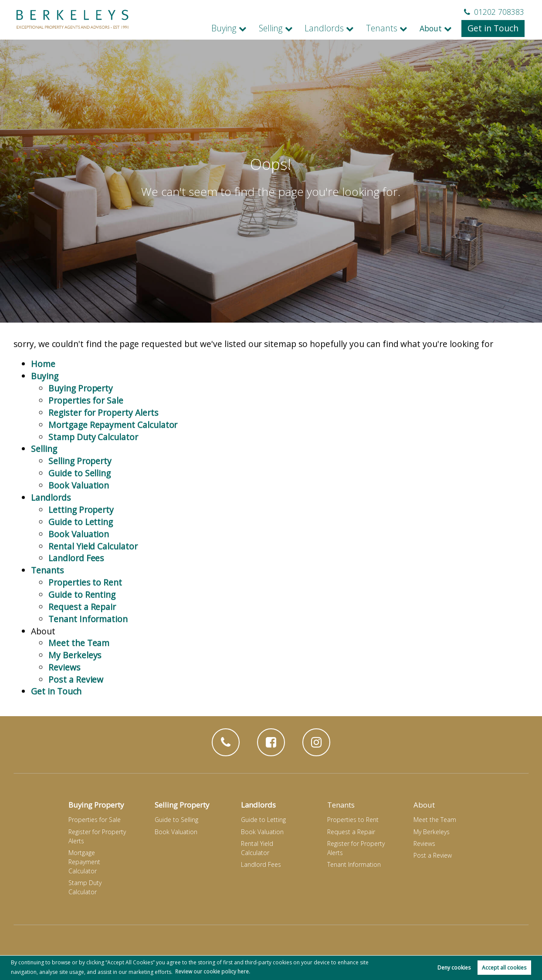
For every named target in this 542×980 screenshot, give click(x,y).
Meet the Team (79, 667)
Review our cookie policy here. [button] (213, 971)
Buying (242, 28)
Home (43, 396)
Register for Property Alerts (103, 443)
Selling (286, 28)
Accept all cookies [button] (504, 968)
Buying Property (81, 419)
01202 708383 (494, 12)
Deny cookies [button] (454, 968)
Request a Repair (82, 631)
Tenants (388, 28)
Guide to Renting (82, 620)
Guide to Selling (80, 502)
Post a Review (76, 702)
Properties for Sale (86, 431)
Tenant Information (88, 643)
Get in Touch (495, 28)
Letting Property (81, 537)
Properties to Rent (85, 608)
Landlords (336, 28)
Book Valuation (79, 514)
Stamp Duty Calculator (93, 466)
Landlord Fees (76, 584)
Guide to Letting (81, 549)
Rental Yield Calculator (93, 572)
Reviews (64, 690)
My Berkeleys (75, 679)
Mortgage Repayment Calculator (113, 454)
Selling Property (80, 490)
